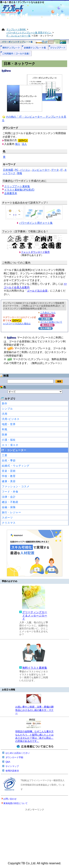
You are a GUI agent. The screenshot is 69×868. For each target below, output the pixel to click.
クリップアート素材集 (17, 186)
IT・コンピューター (14, 450)
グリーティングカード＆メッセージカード (35, 615)
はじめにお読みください (18, 753)
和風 (5, 429)
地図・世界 (9, 424)
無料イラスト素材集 (35, 668)
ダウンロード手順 (14, 757)
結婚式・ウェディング (16, 466)
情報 (20, 173)
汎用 (5, 414)
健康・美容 (9, 481)
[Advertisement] (34, 22)
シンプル (7, 409)
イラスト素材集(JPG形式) (19, 190)
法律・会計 (9, 497)
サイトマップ (12, 766)
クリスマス (9, 523)
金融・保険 (9, 507)
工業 (5, 455)
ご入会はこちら (48, 312)
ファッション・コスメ (16, 486)
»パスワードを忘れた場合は (17, 324)
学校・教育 (9, 476)
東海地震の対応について (15, 803)
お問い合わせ (10, 799)
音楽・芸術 (9, 471)
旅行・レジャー (11, 512)
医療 (5, 435)
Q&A (8, 762)
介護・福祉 (9, 440)
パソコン (25, 170)
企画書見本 (11, 193)
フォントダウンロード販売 (35, 252)
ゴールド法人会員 (37, 291)
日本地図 (8, 170)
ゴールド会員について (51, 322)
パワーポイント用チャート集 (36, 223)
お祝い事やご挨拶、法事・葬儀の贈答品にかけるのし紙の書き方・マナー (34, 710)
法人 (24, 144)
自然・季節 (9, 460)
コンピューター (41, 170)
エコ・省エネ (10, 445)
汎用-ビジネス (11, 419)
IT (62, 170)
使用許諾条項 (12, 771)
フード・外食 (10, 492)
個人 (18, 144)
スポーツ (7, 518)
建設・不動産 (10, 502)
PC (17, 170)
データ (55, 170)
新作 (5, 403)
